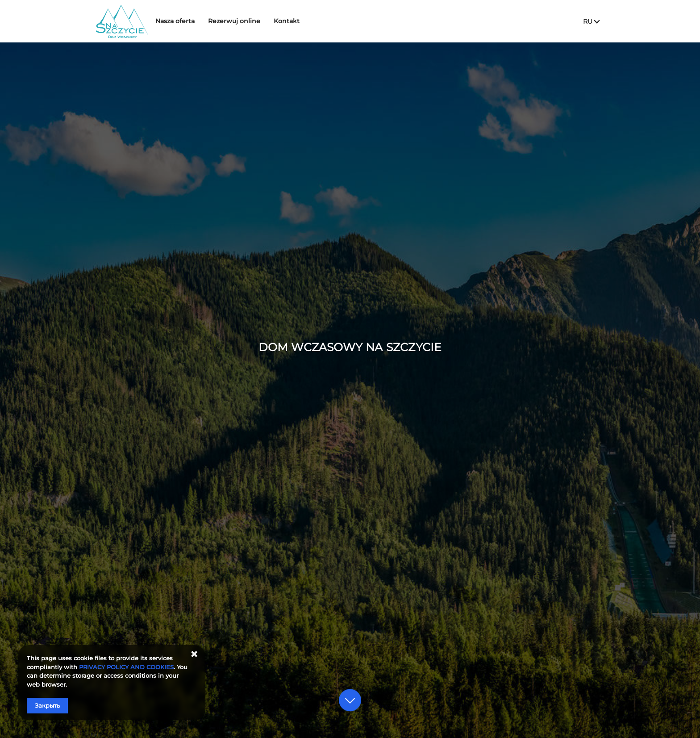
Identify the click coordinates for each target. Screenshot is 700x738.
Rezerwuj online (247, 21)
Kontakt (299, 21)
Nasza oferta (187, 21)
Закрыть (47, 705)
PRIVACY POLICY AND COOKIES (126, 667)
